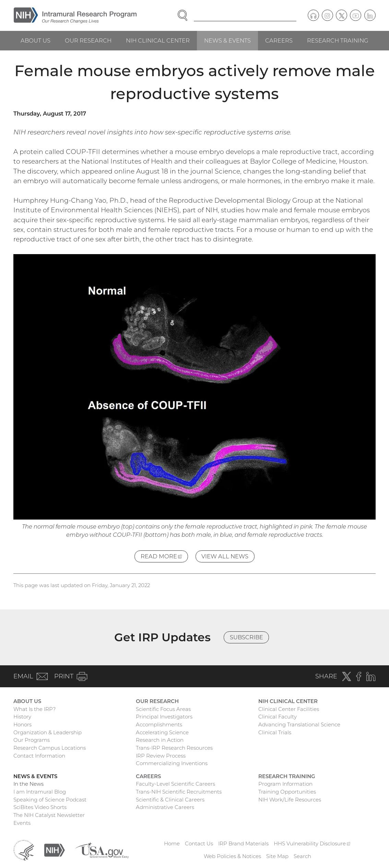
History (22, 717)
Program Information (285, 784)
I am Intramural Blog (40, 792)
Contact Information (39, 756)
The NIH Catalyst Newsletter (49, 815)
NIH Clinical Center (158, 40)
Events (22, 823)
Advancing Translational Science (299, 724)
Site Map (277, 856)
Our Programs (32, 740)
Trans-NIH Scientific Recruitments (179, 792)
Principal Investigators (164, 717)
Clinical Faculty (278, 717)
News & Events (227, 40)
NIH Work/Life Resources (290, 800)
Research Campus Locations (50, 748)
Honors (22, 724)
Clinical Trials (275, 732)
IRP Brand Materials (243, 843)
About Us (36, 40)
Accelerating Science (162, 732)
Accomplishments (159, 724)
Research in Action (160, 740)
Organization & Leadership (48, 732)
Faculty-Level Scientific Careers (175, 784)
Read (164, 557)
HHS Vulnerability (312, 843)
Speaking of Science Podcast (50, 800)
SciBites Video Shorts (40, 807)
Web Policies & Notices (232, 856)
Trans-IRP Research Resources (174, 748)
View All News (225, 556)
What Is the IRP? (34, 709)
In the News (28, 784)
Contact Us (199, 843)
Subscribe (246, 637)
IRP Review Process (161, 756)
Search (302, 856)
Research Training (338, 40)
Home (172, 843)
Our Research (88, 40)
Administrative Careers (165, 807)
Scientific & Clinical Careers (170, 800)
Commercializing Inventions (172, 763)
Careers (279, 40)
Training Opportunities (287, 792)
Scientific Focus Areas (163, 709)
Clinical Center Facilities (289, 709)
